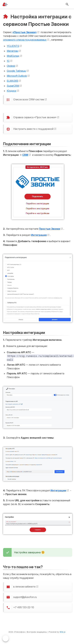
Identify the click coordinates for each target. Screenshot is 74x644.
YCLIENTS (13, 46)
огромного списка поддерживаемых (25, 40)
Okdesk (11, 66)
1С (8, 61)
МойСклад (13, 56)
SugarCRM (13, 86)
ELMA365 (13, 81)
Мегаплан (13, 51)
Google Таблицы (16, 71)
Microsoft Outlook (17, 76)
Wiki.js (63, 632)
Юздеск (12, 91)
